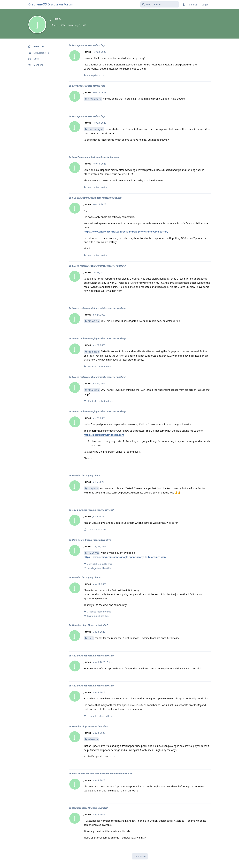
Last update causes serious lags (89, 45)
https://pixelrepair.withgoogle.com (104, 435)
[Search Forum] (160, 4)
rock (90, 638)
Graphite (93, 488)
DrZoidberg (94, 99)
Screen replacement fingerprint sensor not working (99, 266)
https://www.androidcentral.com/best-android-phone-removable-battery (126, 232)
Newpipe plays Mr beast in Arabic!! (90, 625)
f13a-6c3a (93, 321)
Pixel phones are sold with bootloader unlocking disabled (102, 774)
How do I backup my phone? (87, 475)
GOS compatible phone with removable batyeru (97, 198)
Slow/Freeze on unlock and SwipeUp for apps (95, 157)
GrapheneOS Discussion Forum (51, 4)
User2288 (93, 553)
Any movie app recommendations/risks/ (93, 510)
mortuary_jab (96, 129)
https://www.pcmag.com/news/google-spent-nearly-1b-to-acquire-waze (125, 557)
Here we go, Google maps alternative (91, 540)
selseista (93, 739)
